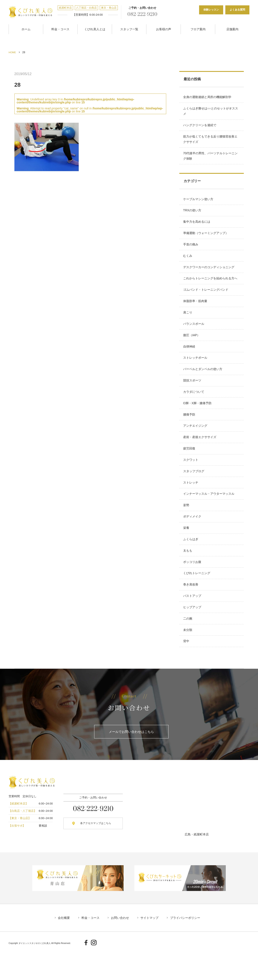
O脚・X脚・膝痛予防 (198, 419)
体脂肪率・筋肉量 (196, 310)
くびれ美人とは (95, 29)
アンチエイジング (196, 443)
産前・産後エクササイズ (200, 455)
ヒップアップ (193, 636)
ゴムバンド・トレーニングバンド (206, 298)
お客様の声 (164, 29)
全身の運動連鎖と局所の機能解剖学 (208, 96)
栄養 (187, 552)
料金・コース (60, 29)
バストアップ (193, 624)
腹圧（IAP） (192, 347)
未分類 (188, 660)
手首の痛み (191, 250)
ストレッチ (191, 503)
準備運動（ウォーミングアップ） (206, 238)
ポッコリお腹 (193, 588)
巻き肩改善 (191, 612)
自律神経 (190, 359)
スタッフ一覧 (129, 29)
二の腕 (188, 648)
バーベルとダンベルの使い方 (203, 383)
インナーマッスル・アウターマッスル (209, 515)
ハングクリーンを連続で (200, 126)
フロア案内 (198, 29)
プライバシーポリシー (188, 950)
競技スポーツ (193, 395)
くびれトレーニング (197, 600)
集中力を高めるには (197, 226)
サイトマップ (151, 950)
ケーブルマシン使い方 (199, 202)
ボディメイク (193, 540)
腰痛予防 (190, 431)
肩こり (188, 322)
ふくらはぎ (191, 564)
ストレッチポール (196, 371)
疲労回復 (190, 467)
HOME (12, 51)
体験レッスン (211, 10)
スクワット (191, 479)
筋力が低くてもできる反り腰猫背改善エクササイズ (211, 141)
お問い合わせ (120, 950)
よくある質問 (237, 10)
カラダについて (194, 407)
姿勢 (187, 527)
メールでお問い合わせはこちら (131, 763)
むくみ (188, 262)
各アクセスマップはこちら (93, 855)
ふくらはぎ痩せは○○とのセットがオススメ (211, 111)
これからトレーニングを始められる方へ (211, 286)
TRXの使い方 (193, 214)
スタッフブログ (194, 491)
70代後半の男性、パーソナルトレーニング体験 (211, 158)
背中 (187, 672)
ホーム (26, 29)
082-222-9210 (141, 14)
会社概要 (61, 950)
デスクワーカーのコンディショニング (209, 274)
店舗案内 (232, 29)
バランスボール (194, 334)
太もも (188, 576)
